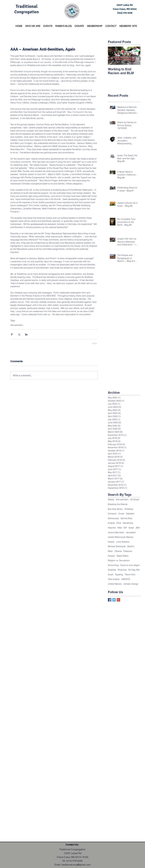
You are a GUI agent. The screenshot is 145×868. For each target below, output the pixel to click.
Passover (128, 551)
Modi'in (131, 546)
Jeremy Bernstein (116, 532)
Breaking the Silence (118, 504)
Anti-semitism (17, 325)
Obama (118, 551)
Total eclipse (114, 579)
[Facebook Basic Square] (110, 600)
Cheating (129, 509)
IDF (125, 528)
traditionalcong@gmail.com (76, 865)
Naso (110, 551)
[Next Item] (136, 56)
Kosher (111, 542)
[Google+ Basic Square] (118, 600)
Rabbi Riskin (123, 556)
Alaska (111, 499)
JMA (138, 528)
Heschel (112, 528)
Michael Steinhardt (117, 546)
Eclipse (111, 523)
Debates (130, 514)
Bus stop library (115, 509)
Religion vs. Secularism (119, 560)
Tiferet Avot (130, 575)
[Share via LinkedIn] (26, 334)
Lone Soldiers (123, 542)
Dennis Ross (126, 518)
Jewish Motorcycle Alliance (121, 537)
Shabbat (112, 570)
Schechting (113, 565)
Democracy (113, 518)
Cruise (121, 514)
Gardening (128, 523)
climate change (131, 584)
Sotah (111, 575)
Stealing (119, 575)
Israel (131, 528)
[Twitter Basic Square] (114, 600)
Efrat (119, 523)
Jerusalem (131, 532)
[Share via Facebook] (12, 334)
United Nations (115, 584)
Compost (112, 514)
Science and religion (130, 565)
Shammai (122, 570)
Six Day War (134, 570)
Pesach (111, 556)
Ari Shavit (135, 499)
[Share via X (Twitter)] (19, 334)
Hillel (120, 528)
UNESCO (126, 579)
